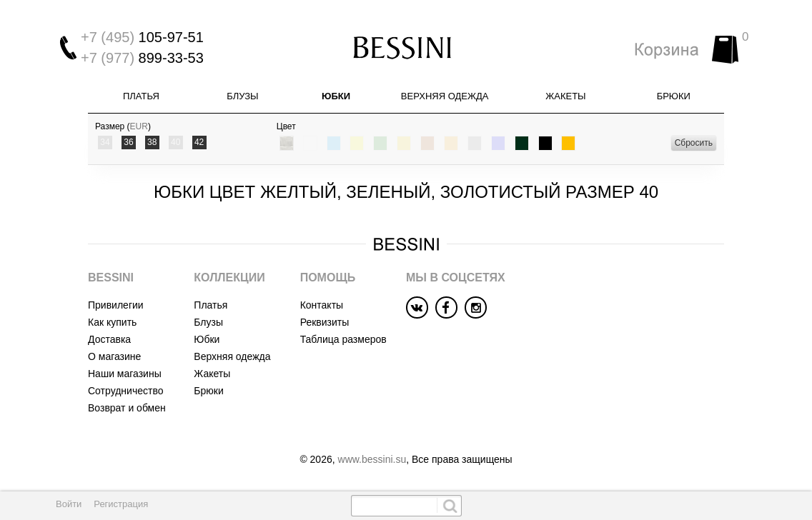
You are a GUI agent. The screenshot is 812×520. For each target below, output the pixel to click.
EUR (139, 126)
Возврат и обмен (127, 408)
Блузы (242, 96)
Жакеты (565, 96)
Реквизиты (325, 322)
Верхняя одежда (445, 96)
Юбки (336, 96)
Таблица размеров (343, 339)
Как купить (112, 322)
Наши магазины (125, 374)
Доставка (109, 339)
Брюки (674, 96)
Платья (141, 96)
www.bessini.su (372, 459)
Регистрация (121, 504)
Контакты (322, 305)
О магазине (114, 356)
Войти (69, 504)
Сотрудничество (125, 391)
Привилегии (116, 305)
